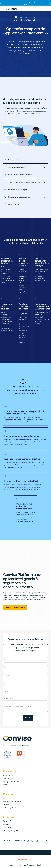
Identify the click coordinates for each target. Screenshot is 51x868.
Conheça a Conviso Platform (15, 608)
